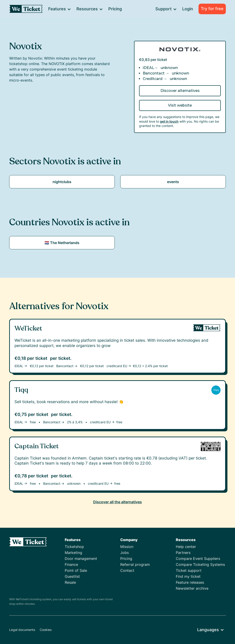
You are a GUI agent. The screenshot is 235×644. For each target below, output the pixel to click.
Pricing (115, 9)
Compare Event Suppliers (198, 559)
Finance (71, 564)
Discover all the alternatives (117, 502)
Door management (81, 559)
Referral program (135, 564)
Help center (186, 547)
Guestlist (72, 576)
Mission (127, 547)
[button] (59, 9)
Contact (127, 570)
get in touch (169, 121)
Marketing (73, 553)
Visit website (180, 105)
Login (188, 9)
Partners (183, 553)
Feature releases (190, 582)
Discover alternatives (180, 91)
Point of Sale (76, 570)
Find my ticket (188, 576)
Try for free (212, 9)
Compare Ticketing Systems (200, 564)
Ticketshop (74, 547)
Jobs (124, 553)
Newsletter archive (192, 588)
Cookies (46, 630)
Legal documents (22, 630)
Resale (70, 582)
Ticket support (189, 570)
